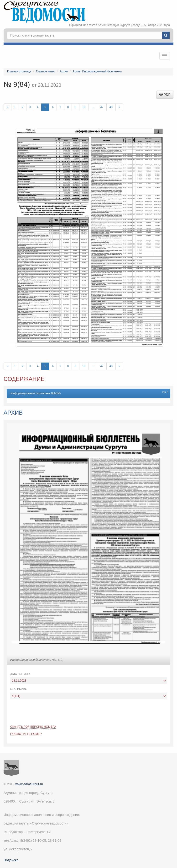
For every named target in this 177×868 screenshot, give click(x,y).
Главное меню (46, 71)
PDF (165, 95)
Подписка (11, 860)
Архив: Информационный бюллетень (97, 71)
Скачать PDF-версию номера (33, 727)
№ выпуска (18, 689)
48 (111, 107)
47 (102, 107)
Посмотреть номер (26, 734)
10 (84, 107)
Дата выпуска (20, 674)
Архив (64, 71)
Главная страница (19, 71)
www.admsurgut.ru (29, 784)
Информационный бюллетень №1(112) (37, 660)
